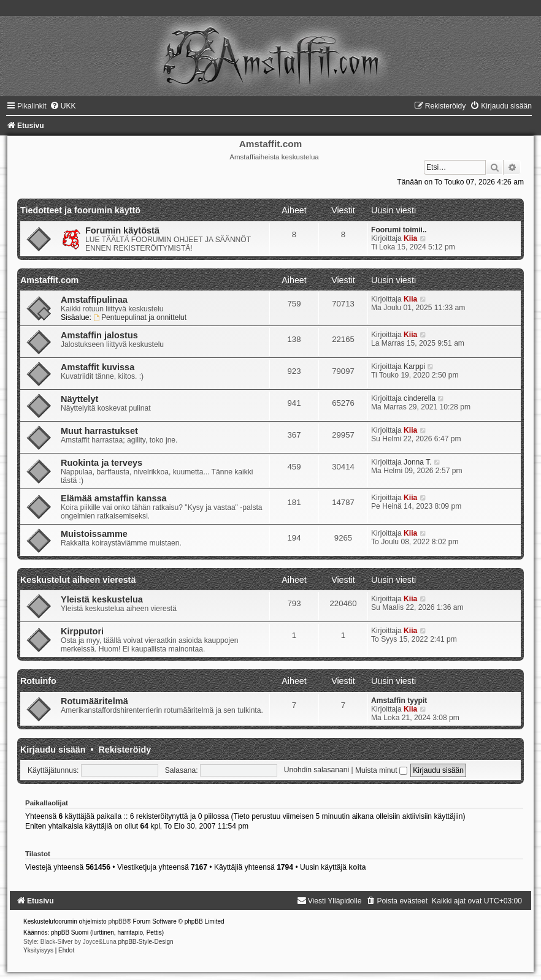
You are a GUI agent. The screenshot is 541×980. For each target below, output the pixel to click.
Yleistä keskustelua (102, 599)
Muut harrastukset (99, 431)
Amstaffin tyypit (399, 701)
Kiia (410, 238)
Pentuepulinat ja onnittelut (140, 317)
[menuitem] (63, 106)
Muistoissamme (94, 534)
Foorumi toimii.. (399, 230)
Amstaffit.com (49, 280)
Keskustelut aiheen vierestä (78, 580)
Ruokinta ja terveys (102, 463)
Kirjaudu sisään (53, 750)
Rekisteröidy (125, 750)
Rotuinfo (38, 681)
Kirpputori (82, 631)
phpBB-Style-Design (146, 942)
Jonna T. (418, 462)
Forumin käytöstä (122, 230)
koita (357, 867)
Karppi (414, 367)
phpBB (117, 921)
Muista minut (381, 770)
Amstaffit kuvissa (98, 367)
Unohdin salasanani (317, 770)
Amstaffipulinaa (94, 300)
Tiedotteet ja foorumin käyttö (80, 210)
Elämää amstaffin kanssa (114, 498)
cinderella (420, 398)
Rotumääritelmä (94, 701)
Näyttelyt (79, 399)
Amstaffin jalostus (99, 335)
